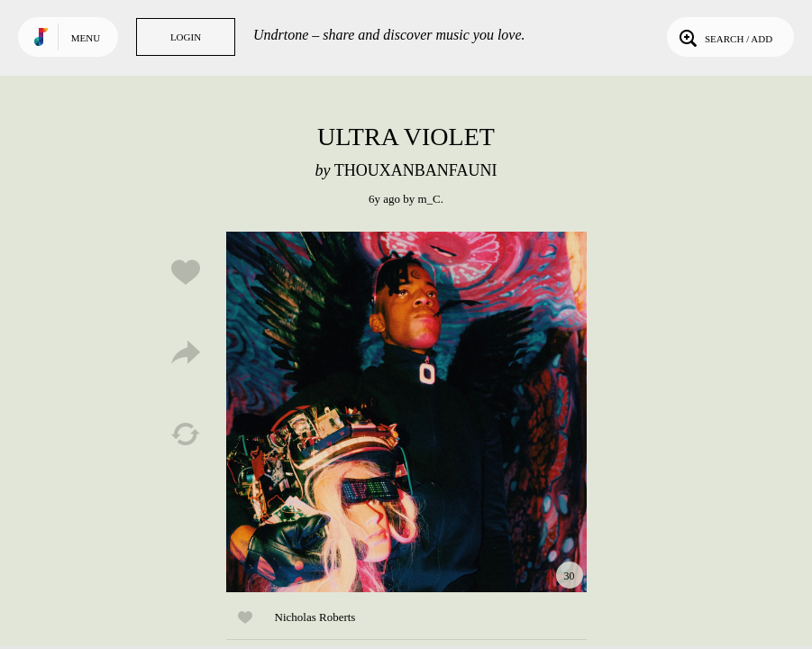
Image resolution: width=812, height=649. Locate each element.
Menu (86, 38)
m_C (429, 199)
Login (186, 37)
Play (406, 412)
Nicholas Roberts (315, 617)
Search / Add (724, 37)
